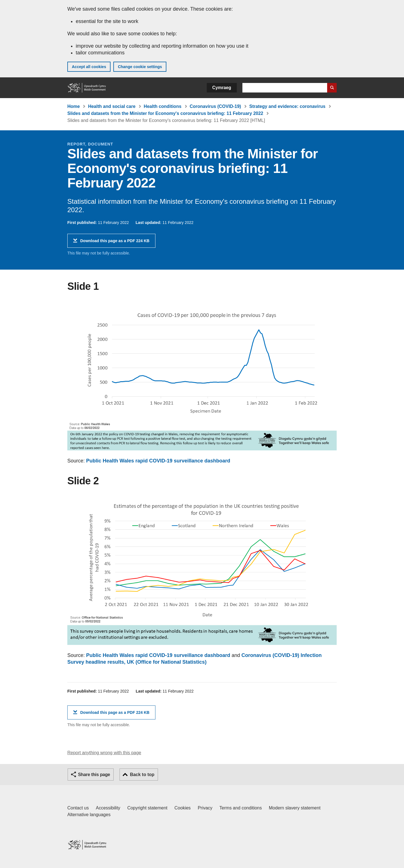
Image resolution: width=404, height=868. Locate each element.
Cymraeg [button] (222, 88)
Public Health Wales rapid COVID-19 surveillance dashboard (158, 461)
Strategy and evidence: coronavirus (287, 106)
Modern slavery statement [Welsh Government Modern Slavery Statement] (295, 808)
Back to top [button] (142, 775)
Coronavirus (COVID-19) (215, 106)
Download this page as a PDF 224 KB (115, 243)
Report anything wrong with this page (104, 753)
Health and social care (112, 106)
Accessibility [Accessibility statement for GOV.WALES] (108, 808)
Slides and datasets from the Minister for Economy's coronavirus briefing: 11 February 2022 (165, 113)
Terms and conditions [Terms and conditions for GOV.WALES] (241, 808)
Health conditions (162, 106)
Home (74, 106)
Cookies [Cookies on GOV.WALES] (183, 808)
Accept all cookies (89, 67)
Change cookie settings (140, 67)
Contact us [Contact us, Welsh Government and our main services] (78, 808)
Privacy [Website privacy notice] (205, 808)
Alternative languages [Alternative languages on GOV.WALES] (89, 815)
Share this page (94, 775)
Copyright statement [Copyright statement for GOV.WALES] (147, 808)
